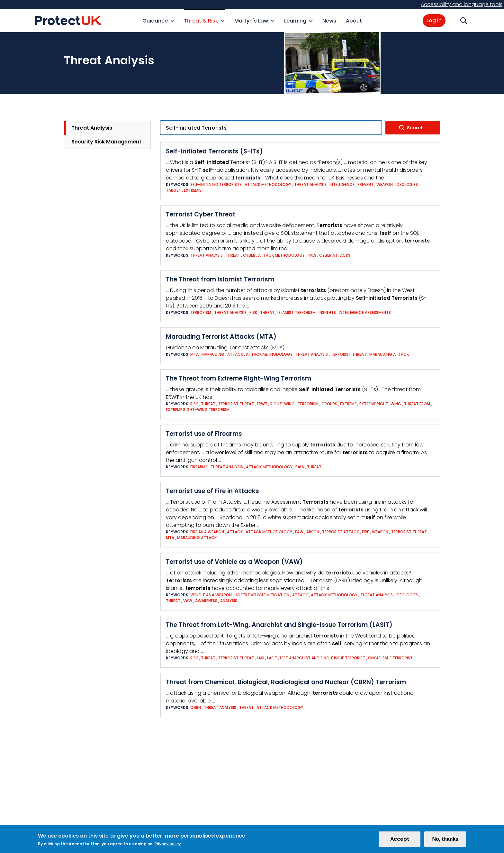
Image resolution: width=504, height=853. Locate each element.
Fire (365, 532)
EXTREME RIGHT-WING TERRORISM (198, 410)
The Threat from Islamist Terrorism (220, 279)
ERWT (262, 404)
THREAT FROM (417, 404)
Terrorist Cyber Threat (201, 214)
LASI (261, 658)
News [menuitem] (329, 21)
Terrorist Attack (341, 532)
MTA (194, 354)
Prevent (365, 184)
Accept (400, 841)
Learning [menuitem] (298, 25)
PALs (312, 255)
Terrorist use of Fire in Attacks (212, 491)
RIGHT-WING (283, 404)
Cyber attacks (335, 255)
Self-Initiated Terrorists (216, 184)
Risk (254, 312)
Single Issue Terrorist (390, 658)
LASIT (272, 658)
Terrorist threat (349, 354)
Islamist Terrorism (297, 312)
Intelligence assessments (365, 312)
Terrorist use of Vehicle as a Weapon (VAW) (234, 562)
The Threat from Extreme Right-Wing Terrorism (239, 378)
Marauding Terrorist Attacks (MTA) (221, 337)
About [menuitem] (354, 21)
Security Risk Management (106, 142)
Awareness (206, 601)
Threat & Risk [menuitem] (204, 25)
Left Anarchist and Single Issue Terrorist (323, 658)
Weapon (385, 184)
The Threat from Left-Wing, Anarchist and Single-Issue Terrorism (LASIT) (279, 625)
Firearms (199, 467)
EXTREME (348, 404)
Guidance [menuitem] (158, 25)
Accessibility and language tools (462, 4)
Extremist (194, 190)
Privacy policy (168, 846)
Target (173, 190)
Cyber (249, 255)
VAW (188, 601)
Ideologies (407, 184)
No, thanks (445, 841)
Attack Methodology (268, 184)
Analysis (229, 601)
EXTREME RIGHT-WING (380, 404)
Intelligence (342, 184)
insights (327, 312)
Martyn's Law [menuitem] (254, 25)
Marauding (213, 354)
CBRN (196, 707)
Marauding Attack (389, 354)
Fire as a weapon (207, 532)
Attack (235, 354)
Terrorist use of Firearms (204, 434)
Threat (233, 255)
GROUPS (329, 404)
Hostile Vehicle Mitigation (262, 595)
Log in (434, 20)
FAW (299, 532)
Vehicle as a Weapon (212, 595)
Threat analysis (310, 184)
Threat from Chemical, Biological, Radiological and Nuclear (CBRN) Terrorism (286, 682)
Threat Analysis (92, 128)
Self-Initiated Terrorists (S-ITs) (214, 151)
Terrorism (201, 312)
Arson (313, 532)
